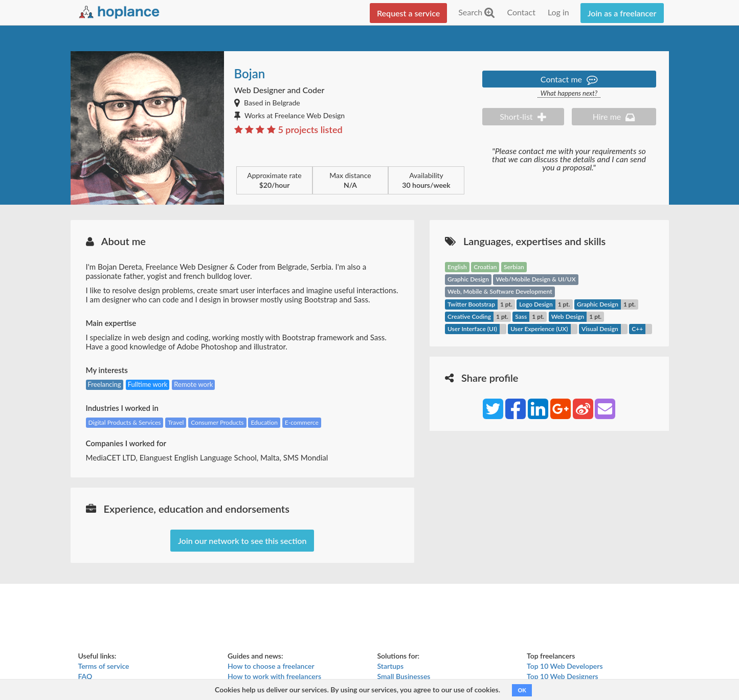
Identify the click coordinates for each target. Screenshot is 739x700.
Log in (558, 12)
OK (522, 690)
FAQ (85, 676)
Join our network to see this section (242, 541)
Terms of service (104, 666)
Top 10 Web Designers (563, 676)
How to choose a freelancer (271, 666)
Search (476, 12)
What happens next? (569, 93)
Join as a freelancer (622, 13)
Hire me (614, 116)
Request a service (408, 13)
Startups (391, 666)
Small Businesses (404, 676)
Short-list (523, 116)
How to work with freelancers (274, 676)
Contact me (569, 79)
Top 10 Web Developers (565, 666)
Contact (521, 12)
